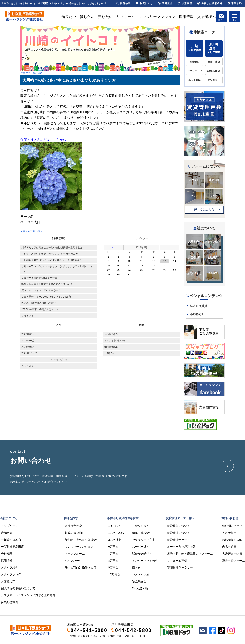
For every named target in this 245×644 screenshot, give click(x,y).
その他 (214, 196)
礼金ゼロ (195, 62)
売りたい (105, 17)
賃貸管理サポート (178, 540)
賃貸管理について (178, 533)
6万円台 (113, 547)
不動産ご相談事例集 (209, 331)
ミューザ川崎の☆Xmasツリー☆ (39, 278)
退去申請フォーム (234, 561)
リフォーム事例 (177, 561)
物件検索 (124, 3)
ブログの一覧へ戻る (31, 73)
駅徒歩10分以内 (142, 554)
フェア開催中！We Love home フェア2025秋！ (47, 297)
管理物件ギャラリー (180, 567)
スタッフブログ (11, 574)
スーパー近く (141, 547)
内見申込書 (229, 547)
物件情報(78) (111, 347)
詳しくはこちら (204, 210)
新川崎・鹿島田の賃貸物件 (82, 540)
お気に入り (144, 3)
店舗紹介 (7, 533)
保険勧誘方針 (10, 602)
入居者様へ (206, 17)
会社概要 (213, 258)
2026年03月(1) (30, 334)
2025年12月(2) (30, 353)
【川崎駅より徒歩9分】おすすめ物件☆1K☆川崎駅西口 (52, 260)
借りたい (69, 17)
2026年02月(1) (30, 341)
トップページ (10, 526)
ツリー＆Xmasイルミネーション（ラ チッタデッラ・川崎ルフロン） (57, 269)
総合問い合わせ (232, 526)
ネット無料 (195, 80)
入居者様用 (229, 533)
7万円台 (113, 554)
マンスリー (214, 80)
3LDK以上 (115, 540)
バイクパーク (73, 561)
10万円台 (114, 574)
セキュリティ (195, 71)
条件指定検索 (73, 526)
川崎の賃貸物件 (75, 533)
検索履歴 (185, 3)
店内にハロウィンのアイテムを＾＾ (41, 290)
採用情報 (186, 17)
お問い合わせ (194, 273)
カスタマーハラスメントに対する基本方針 (28, 595)
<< (114, 248)
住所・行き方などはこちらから (43, 140)
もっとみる (28, 316)
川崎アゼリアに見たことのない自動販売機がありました (52, 248)
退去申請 (213, 273)
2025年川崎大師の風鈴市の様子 (39, 303)
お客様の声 (194, 258)
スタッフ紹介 (213, 242)
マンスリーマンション (157, 17)
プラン (194, 196)
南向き (136, 567)
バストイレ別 (141, 574)
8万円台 (113, 561)
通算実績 (214, 180)
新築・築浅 (214, 62)
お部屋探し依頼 (232, 540)
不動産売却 (197, 314)
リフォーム (126, 17)
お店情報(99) (111, 334)
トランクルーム (75, 554)
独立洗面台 (139, 581)
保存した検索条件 (210, 3)
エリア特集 (195, 48)
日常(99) (109, 353)
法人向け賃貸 (198, 306)
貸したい (87, 17)
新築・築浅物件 (142, 533)
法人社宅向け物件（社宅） (82, 567)
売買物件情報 (209, 407)
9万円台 (113, 567)
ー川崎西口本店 (11, 540)
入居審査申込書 (232, 554)
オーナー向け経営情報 (181, 547)
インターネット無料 (145, 561)
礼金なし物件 (141, 526)
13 (165, 261)
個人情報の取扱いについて (18, 588)
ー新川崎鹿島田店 (12, 547)
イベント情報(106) (115, 341)
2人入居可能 (140, 588)
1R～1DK (114, 526)
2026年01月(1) (30, 347)
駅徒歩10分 (214, 71)
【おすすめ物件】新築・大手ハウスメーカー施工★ (50, 254)
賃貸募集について (178, 526)
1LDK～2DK (116, 533)
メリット (194, 180)
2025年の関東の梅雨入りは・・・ (40, 309)
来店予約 (235, 3)
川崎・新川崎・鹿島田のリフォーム (190, 554)
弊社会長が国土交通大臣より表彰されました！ (47, 284)
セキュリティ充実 (144, 540)
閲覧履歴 (165, 3)
